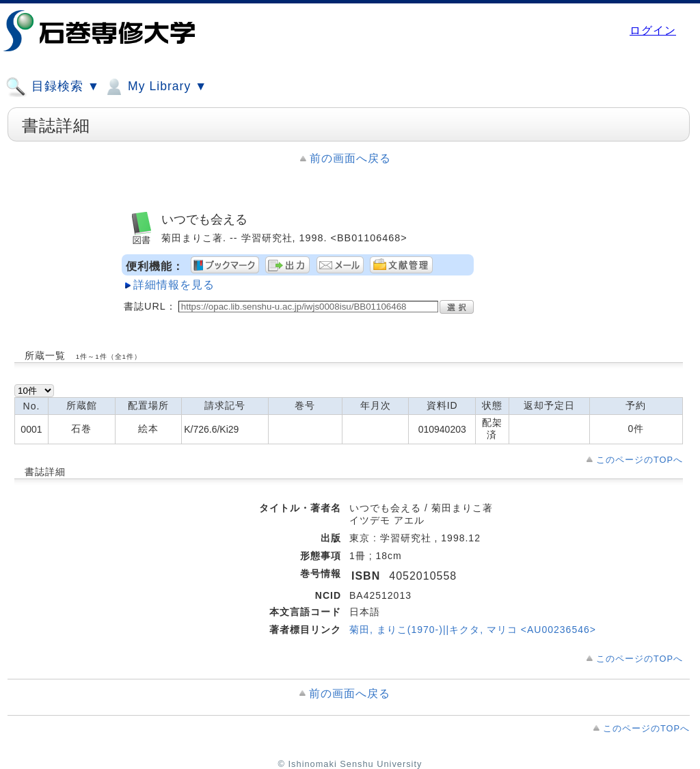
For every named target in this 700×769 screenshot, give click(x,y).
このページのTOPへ (640, 460)
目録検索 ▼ (53, 87)
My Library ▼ (155, 87)
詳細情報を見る (174, 285)
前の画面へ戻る (350, 158)
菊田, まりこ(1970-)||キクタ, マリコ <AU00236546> (473, 630)
